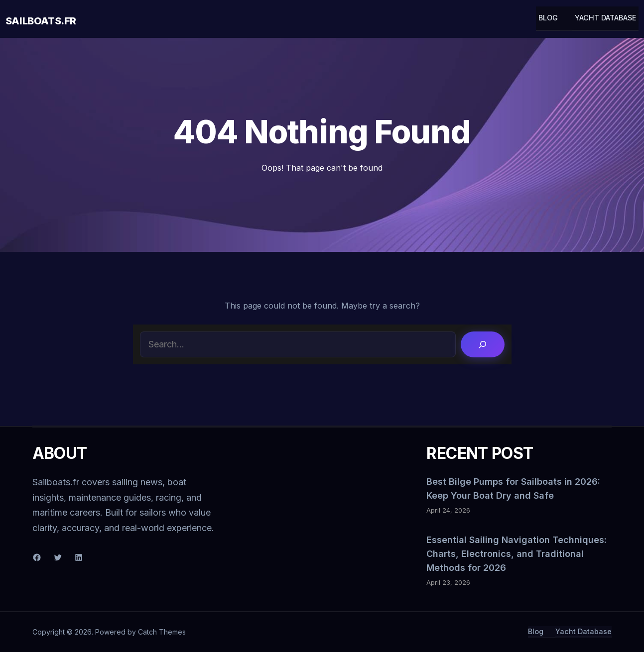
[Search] (483, 344)
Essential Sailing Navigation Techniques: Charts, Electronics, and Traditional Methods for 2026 (516, 554)
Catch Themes (162, 632)
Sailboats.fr (41, 21)
